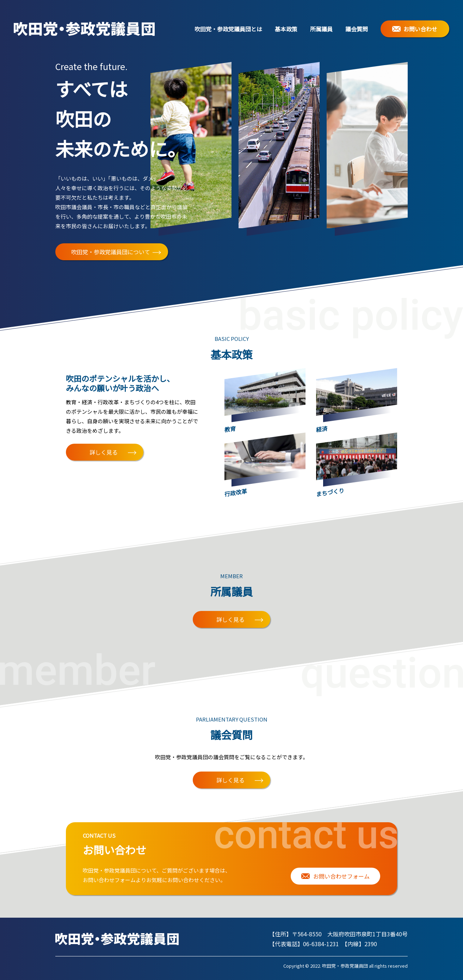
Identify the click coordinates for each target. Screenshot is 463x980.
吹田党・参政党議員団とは (228, 29)
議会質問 (357, 29)
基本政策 (286, 29)
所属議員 (321, 29)
